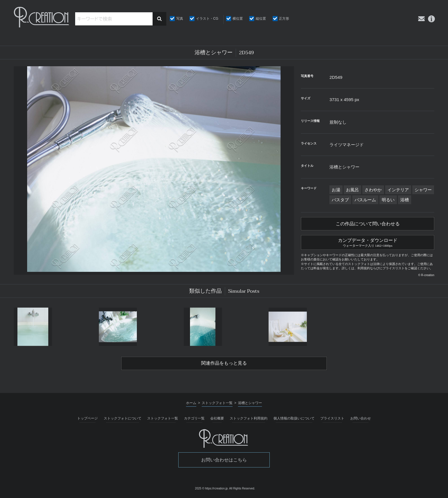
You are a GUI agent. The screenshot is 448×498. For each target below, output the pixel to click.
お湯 (336, 190)
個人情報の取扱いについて (294, 418)
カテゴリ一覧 (194, 418)
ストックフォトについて (123, 418)
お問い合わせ (361, 418)
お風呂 (352, 190)
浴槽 (405, 200)
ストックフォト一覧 (163, 418)
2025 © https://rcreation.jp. (212, 488)
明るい (388, 200)
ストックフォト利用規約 (249, 418)
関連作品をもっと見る (224, 363)
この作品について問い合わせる (368, 224)
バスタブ (340, 200)
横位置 (238, 19)
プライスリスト (332, 418)
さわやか (373, 190)
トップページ (87, 418)
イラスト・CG (207, 19)
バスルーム (365, 200)
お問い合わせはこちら (224, 460)
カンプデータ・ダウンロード (368, 242)
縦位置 (261, 19)
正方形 (284, 19)
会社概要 (217, 418)
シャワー (423, 190)
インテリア (398, 190)
